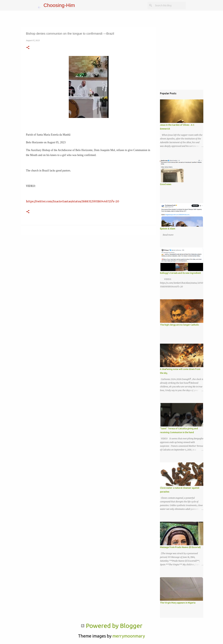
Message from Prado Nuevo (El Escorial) (180, 547)
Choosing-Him (59, 5)
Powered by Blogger (112, 626)
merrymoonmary (129, 636)
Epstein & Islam (168, 229)
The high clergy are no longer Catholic (179, 325)
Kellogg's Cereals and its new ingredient (180, 273)
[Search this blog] (169, 5)
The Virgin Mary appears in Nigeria (178, 603)
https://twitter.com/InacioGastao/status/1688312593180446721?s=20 (73, 201)
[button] (28, 48)
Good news (166, 184)
